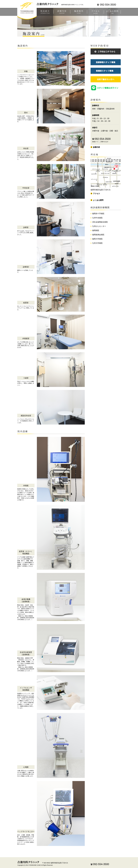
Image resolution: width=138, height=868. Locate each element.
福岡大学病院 (97, 239)
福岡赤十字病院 (98, 214)
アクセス (96, 12)
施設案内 (79, 12)
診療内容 (96, 147)
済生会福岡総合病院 (100, 222)
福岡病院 (96, 230)
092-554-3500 (108, 5)
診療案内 (62, 12)
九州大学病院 (97, 243)
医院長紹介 (45, 12)
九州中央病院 (97, 218)
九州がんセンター (99, 226)
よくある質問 (112, 12)
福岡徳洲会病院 (98, 235)
